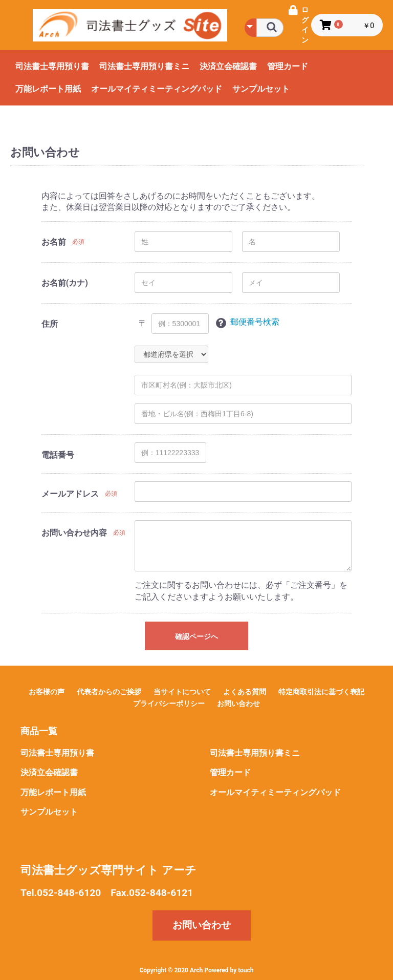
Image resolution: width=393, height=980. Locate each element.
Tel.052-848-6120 (61, 893)
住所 (50, 324)
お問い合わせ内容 (74, 533)
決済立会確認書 (228, 66)
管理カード (288, 66)
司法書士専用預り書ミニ (144, 66)
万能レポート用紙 (48, 89)
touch (246, 970)
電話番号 (58, 455)
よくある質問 (245, 692)
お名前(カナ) (65, 283)
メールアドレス (70, 494)
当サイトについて (182, 692)
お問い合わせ (238, 704)
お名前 (54, 242)
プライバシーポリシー (169, 704)
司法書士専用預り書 (52, 66)
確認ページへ (196, 636)
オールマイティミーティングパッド (157, 89)
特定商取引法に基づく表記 (321, 692)
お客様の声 (47, 692)
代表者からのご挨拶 (109, 692)
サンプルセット (261, 89)
